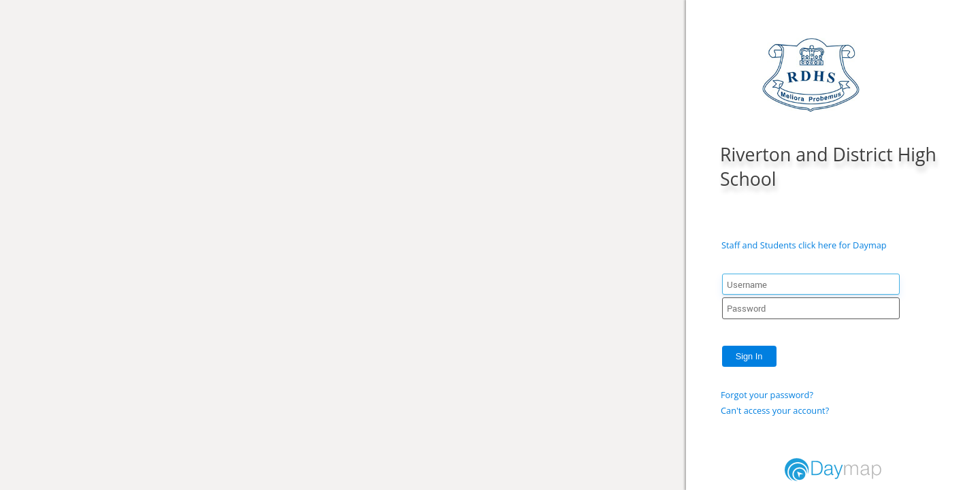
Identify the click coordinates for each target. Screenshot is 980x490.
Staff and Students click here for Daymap (804, 245)
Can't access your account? (775, 410)
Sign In (749, 356)
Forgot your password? (767, 395)
